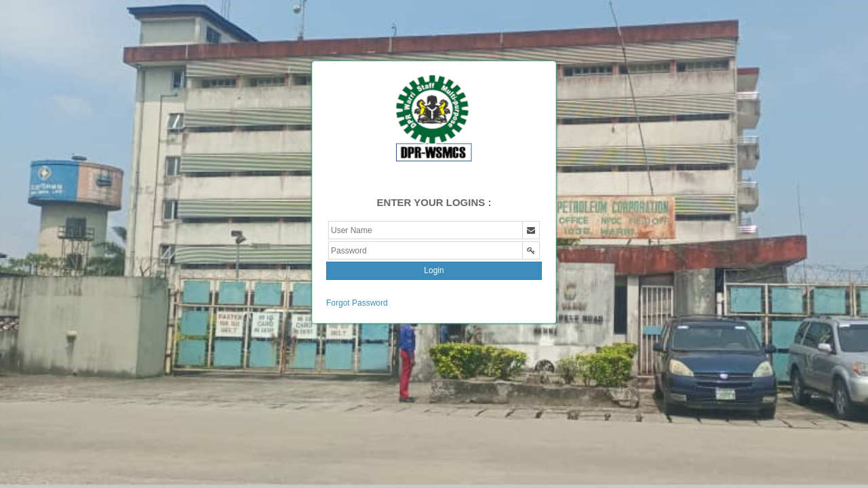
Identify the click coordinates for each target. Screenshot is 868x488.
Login (434, 270)
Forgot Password (357, 303)
